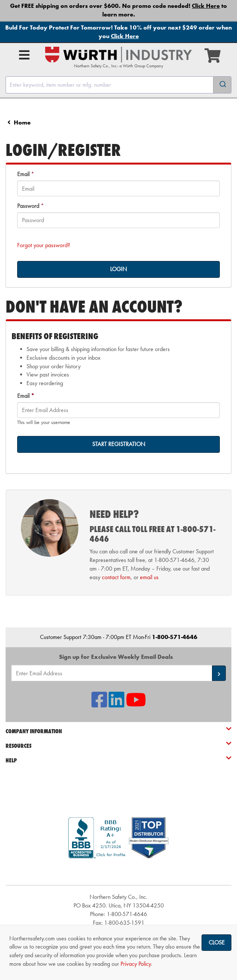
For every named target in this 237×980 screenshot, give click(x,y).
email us (149, 577)
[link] (119, 872)
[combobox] (118, 85)
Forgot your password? (44, 245)
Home (22, 122)
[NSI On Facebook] (99, 704)
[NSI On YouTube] (136, 704)
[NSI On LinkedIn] (116, 704)
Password (28, 206)
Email (23, 174)
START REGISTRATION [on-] (119, 444)
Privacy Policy (136, 964)
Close (217, 942)
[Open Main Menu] (24, 55)
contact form (116, 577)
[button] (219, 673)
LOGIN (118, 269)
